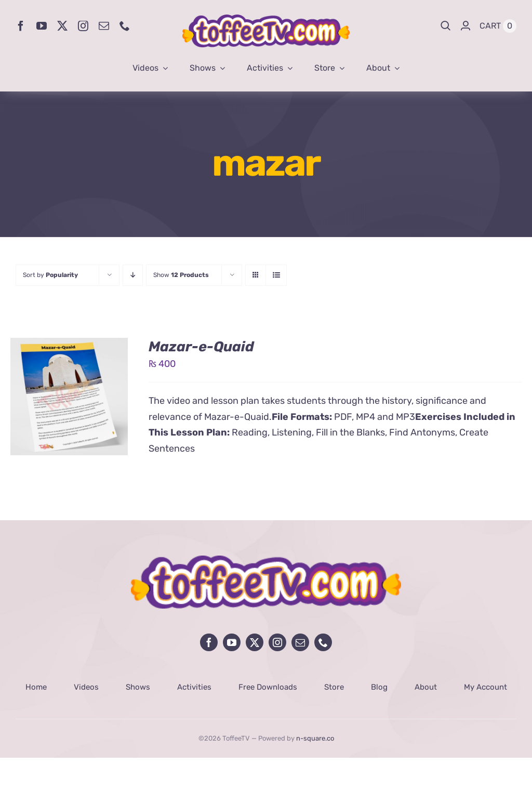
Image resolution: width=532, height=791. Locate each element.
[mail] (104, 26)
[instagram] (83, 26)
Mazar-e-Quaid (201, 347)
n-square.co (315, 738)
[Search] (446, 26)
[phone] (125, 26)
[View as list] (276, 275)
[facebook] (21, 26)
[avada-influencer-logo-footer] (266, 560)
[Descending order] (133, 275)
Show (181, 275)
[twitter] (62, 26)
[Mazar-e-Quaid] (69, 346)
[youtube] (42, 26)
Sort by (50, 275)
